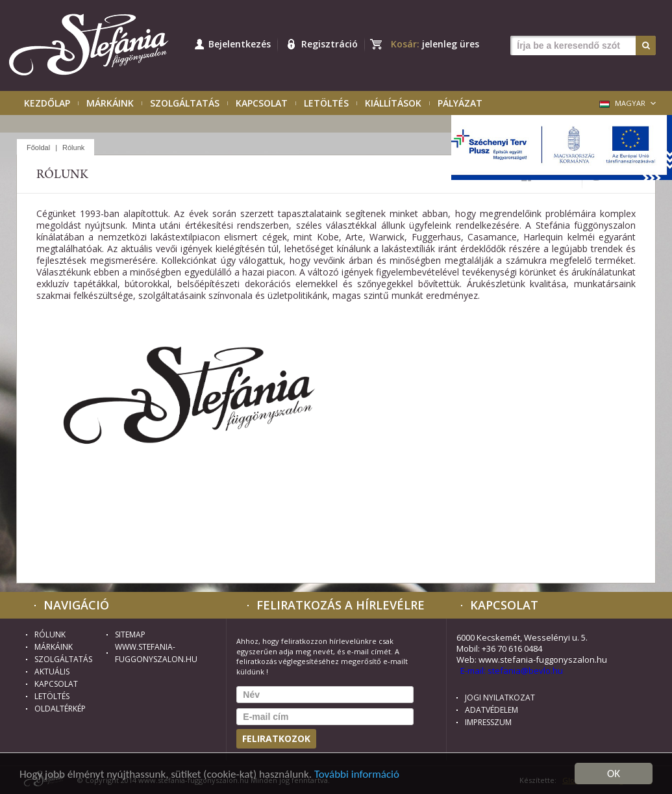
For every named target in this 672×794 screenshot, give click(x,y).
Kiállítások (393, 103)
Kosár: (435, 44)
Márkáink (110, 103)
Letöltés (326, 103)
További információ (357, 774)
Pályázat (460, 103)
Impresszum (488, 722)
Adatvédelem (492, 710)
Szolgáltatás (185, 103)
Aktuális (52, 672)
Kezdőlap (47, 103)
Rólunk (73, 147)
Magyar (622, 103)
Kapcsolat (262, 103)
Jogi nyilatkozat (500, 698)
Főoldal (38, 147)
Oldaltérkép (60, 709)
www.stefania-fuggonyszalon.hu (141, 653)
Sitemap (130, 634)
